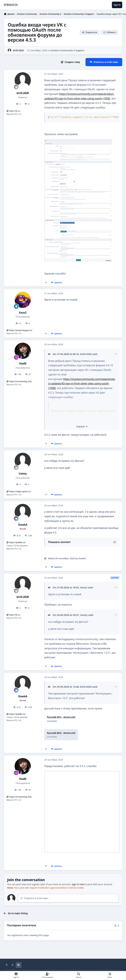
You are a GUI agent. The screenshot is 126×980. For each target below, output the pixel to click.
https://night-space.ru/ (20, 491)
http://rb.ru (15, 111)
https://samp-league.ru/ (21, 330)
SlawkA (23, 525)
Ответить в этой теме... (35, 898)
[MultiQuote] (46, 283)
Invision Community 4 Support (67, 50)
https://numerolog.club (20, 381)
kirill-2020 (23, 93)
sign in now (78, 884)
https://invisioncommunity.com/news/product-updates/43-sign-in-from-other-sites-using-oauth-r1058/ (82, 384)
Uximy (23, 474)
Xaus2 (23, 313)
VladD (23, 364)
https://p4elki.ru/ (17, 542)
